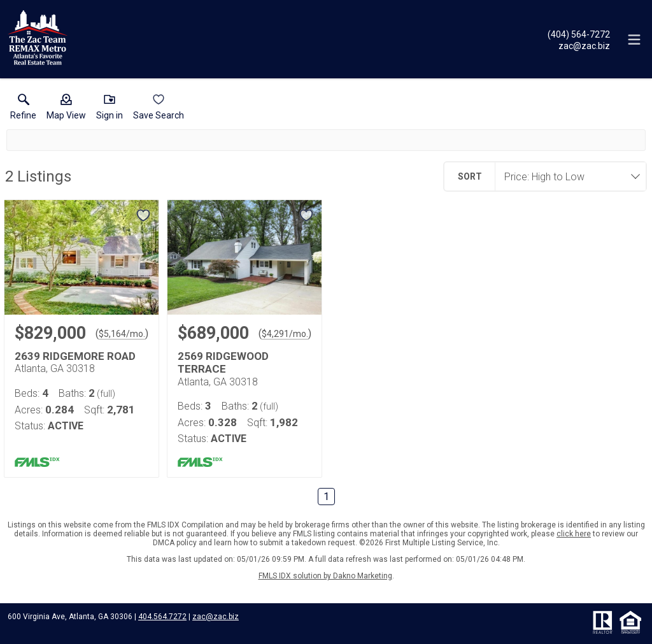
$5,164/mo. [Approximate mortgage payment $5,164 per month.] (122, 334)
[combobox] (567, 176)
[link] (23, 110)
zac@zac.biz (216, 617)
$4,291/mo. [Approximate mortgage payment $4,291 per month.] (285, 334)
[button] (66, 110)
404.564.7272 (162, 617)
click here (574, 534)
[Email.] (579, 45)
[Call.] (579, 34)
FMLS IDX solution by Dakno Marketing (325, 576)
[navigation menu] (634, 39)
